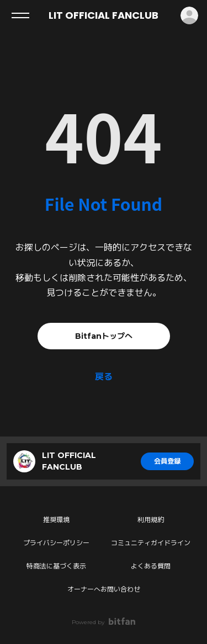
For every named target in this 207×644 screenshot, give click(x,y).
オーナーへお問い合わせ (104, 589)
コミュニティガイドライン (151, 543)
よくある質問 (151, 566)
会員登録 (167, 461)
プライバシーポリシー (56, 543)
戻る (104, 377)
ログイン (189, 15)
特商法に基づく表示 (56, 566)
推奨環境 (56, 520)
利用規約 (151, 520)
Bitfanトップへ (104, 336)
